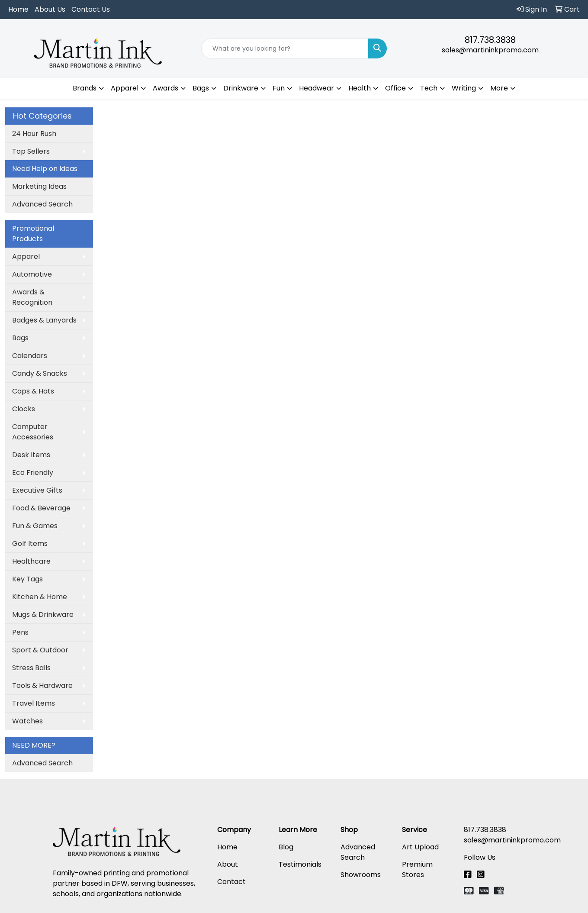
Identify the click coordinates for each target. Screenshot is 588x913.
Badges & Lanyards (44, 320)
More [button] (499, 88)
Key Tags (27, 579)
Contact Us (91, 9)
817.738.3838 (490, 40)
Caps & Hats (33, 391)
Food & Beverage (41, 508)
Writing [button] (464, 88)
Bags (20, 338)
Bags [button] (201, 88)
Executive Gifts (37, 490)
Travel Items (34, 703)
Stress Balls (31, 668)
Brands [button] (85, 88)
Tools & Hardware (42, 686)
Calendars (30, 356)
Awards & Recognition (32, 297)
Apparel (26, 256)
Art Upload (420, 847)
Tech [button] (429, 88)
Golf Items (30, 544)
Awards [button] (165, 88)
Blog (286, 847)
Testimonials (300, 864)
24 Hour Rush (34, 134)
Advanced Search (42, 204)
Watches (27, 721)
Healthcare (31, 561)
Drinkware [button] (241, 88)
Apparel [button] (125, 88)
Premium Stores (417, 869)
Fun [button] (279, 88)
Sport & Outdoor (40, 650)
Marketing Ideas (39, 186)
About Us (50, 9)
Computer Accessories (33, 432)
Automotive (32, 274)
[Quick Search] (285, 48)
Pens (20, 632)
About (228, 864)
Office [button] (395, 88)
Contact (231, 882)
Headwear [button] (316, 88)
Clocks (24, 409)
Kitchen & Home (40, 597)
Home (18, 9)
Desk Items (31, 455)
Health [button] (360, 88)
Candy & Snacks (40, 373)
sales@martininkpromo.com (490, 50)
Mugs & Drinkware (43, 615)
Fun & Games (35, 526)
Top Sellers (31, 151)
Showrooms (361, 875)
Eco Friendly (33, 473)
